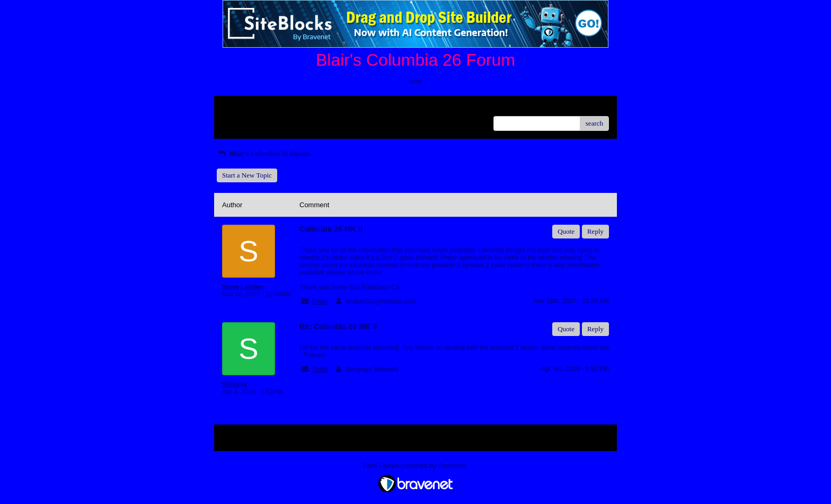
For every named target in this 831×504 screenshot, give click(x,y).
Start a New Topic (247, 175)
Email (320, 302)
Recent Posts (240, 120)
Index (288, 108)
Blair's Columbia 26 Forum (263, 153)
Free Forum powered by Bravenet (415, 466)
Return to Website (247, 108)
